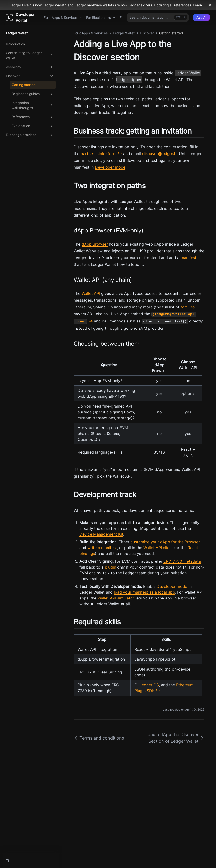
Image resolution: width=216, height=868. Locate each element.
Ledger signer (129, 80)
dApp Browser (95, 244)
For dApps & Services (63, 18)
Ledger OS (149, 685)
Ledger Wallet (188, 73)
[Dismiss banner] (210, 5)
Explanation (33, 126)
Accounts (30, 67)
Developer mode (110, 167)
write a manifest (102, 548)
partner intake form (99, 154)
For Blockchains (101, 18)
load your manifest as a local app (144, 592)
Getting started (24, 85)
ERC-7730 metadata (182, 561)
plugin (110, 567)
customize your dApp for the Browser (165, 542)
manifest (189, 258)
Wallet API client (158, 548)
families (188, 307)
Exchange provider (30, 135)
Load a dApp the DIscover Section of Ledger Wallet (175, 738)
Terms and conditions (99, 738)
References (33, 117)
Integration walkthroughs (33, 105)
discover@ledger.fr (159, 154)
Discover (30, 76)
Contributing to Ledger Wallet (30, 55)
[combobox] (158, 17)
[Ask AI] (201, 17)
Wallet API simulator (116, 598)
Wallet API (91, 293)
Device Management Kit (101, 534)
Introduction (15, 44)
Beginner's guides (33, 94)
